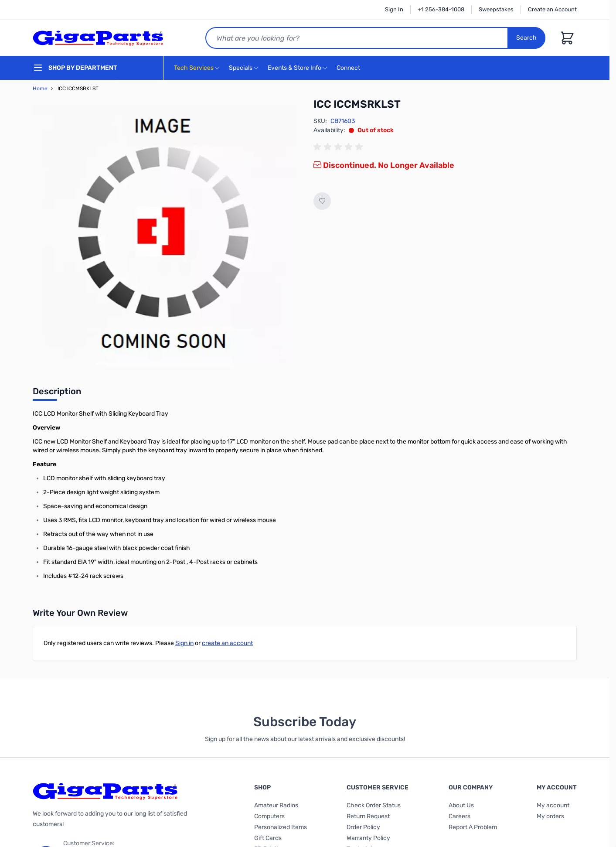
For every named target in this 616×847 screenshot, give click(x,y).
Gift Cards (268, 838)
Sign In (394, 9)
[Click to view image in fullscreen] (164, 236)
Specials (241, 68)
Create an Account (552, 9)
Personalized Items (281, 827)
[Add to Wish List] (322, 201)
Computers (269, 816)
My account (553, 805)
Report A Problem (473, 827)
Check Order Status (374, 805)
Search (526, 38)
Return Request (368, 816)
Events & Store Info (294, 68)
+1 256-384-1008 (441, 9)
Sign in (184, 643)
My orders (550, 816)
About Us (461, 805)
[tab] (57, 394)
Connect (349, 68)
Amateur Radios (276, 805)
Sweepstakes (496, 9)
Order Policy (363, 827)
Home (40, 89)
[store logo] (98, 38)
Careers (459, 816)
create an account (227, 643)
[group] (340, 147)
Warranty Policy (368, 838)
